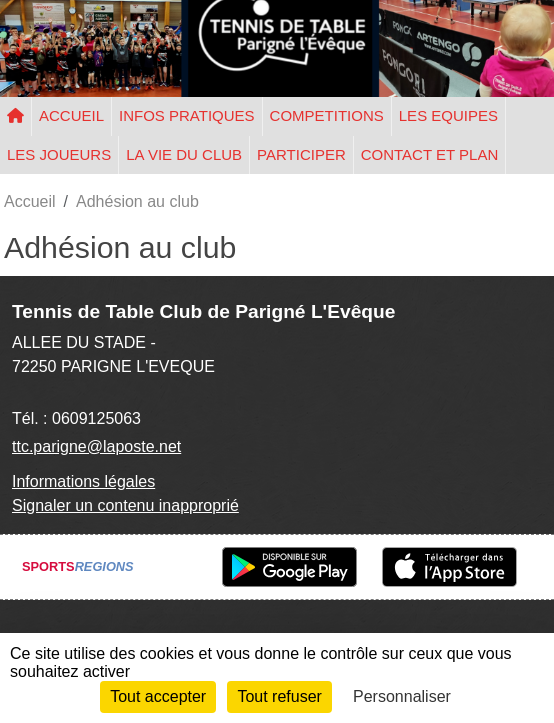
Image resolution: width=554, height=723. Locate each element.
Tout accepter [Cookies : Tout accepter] (158, 696)
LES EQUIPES (448, 115)
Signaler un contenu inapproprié (125, 505)
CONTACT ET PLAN (430, 154)
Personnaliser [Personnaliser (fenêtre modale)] (402, 696)
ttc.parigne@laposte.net (96, 446)
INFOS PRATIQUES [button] (187, 115)
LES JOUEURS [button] (59, 154)
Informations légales (83, 481)
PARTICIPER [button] (301, 154)
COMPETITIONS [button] (327, 115)
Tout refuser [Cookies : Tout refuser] (279, 696)
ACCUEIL (71, 115)
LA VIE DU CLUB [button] (184, 154)
